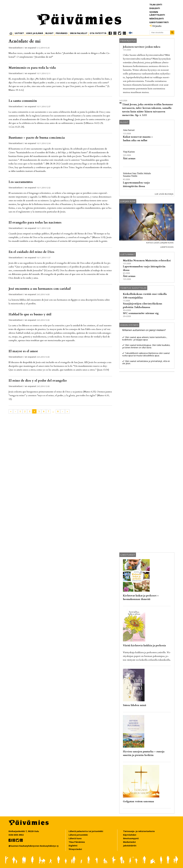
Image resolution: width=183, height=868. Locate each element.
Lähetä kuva (167, 247)
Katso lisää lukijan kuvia (160, 243)
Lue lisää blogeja (164, 194)
